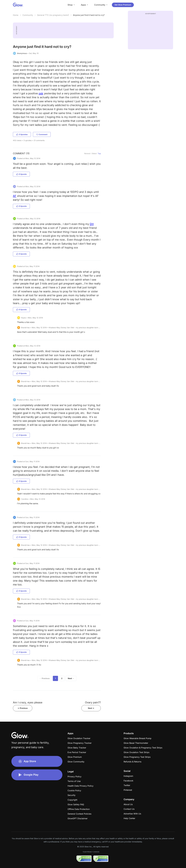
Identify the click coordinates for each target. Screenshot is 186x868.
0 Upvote (21, 174)
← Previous (45, 678)
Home (16, 15)
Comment (42, 134)
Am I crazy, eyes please (28, 702)
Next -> (91, 708)
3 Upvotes (22, 134)
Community (28, 15)
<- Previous (23, 708)
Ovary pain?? (93, 702)
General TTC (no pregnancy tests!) (53, 15)
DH (92, 224)
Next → (71, 678)
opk (41, 93)
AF (15, 196)
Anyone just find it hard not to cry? (89, 15)
